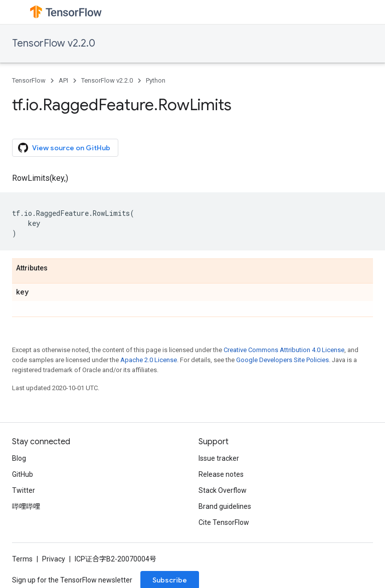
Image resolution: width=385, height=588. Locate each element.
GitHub (23, 474)
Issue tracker (219, 458)
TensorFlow (29, 80)
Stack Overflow (223, 490)
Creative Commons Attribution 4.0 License (284, 350)
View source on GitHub (64, 148)
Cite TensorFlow (224, 522)
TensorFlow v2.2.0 (54, 43)
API (63, 80)
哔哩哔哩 (26, 506)
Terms (22, 559)
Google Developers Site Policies (282, 360)
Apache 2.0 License (149, 360)
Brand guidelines (225, 506)
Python (156, 80)
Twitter (24, 490)
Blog (19, 458)
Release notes (221, 474)
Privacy (54, 559)
